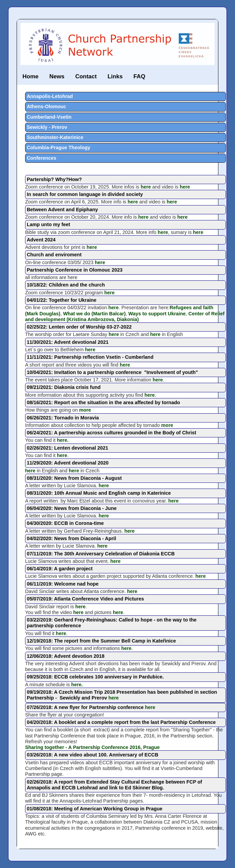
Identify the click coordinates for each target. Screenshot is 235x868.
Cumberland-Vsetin (49, 117)
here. (63, 440)
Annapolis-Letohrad (50, 96)
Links (115, 76)
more (85, 410)
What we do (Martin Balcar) (94, 314)
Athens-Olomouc (46, 106)
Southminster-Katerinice (55, 137)
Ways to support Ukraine (157, 314)
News (57, 76)
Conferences (42, 158)
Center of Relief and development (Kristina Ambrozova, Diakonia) (125, 317)
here (146, 187)
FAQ (140, 76)
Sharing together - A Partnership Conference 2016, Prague (92, 747)
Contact (86, 76)
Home (30, 76)
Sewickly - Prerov (47, 127)
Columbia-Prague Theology (58, 147)
